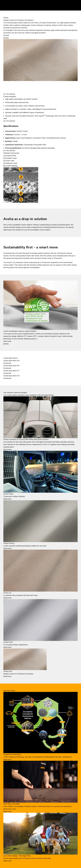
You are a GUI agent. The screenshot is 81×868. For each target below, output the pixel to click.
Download (7, 363)
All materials (8, 442)
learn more (7, 341)
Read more (7, 449)
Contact (6, 35)
